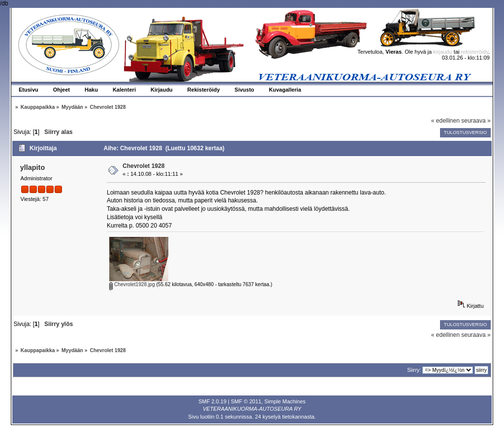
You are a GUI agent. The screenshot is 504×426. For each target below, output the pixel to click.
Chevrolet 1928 (143, 166)
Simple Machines (285, 401)
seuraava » (476, 121)
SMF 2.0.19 (212, 401)
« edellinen (445, 121)
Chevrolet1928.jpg (132, 284)
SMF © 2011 (246, 401)
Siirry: (414, 370)
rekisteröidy (475, 52)
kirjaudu (443, 52)
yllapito (32, 167)
